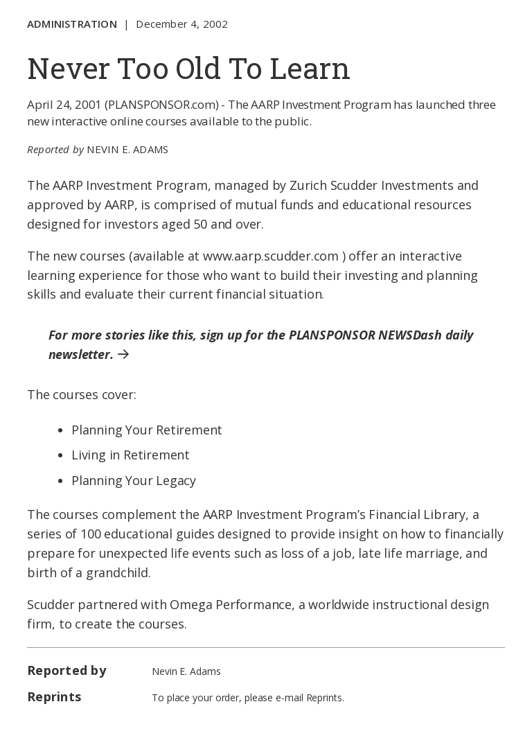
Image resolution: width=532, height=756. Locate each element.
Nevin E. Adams (127, 149)
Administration (72, 24)
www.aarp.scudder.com (271, 256)
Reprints (324, 697)
